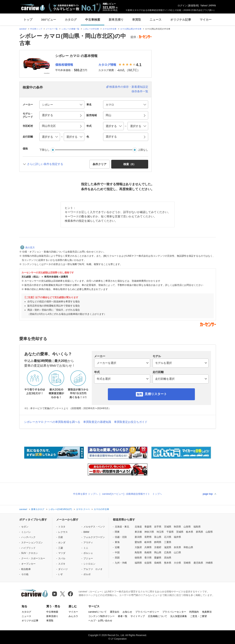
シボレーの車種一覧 (70, 29)
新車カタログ (38, 509)
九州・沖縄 (121, 563)
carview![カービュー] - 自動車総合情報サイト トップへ (132, 494)
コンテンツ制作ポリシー (102, 616)
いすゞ (62, 574)
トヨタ (62, 527)
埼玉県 (160, 532)
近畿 (117, 547)
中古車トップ (36, 29)
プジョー (88, 558)
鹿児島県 (198, 563)
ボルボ (87, 574)
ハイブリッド (28, 548)
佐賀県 (148, 563)
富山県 (158, 537)
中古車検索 (93, 20)
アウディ (88, 543)
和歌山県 (188, 547)
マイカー (206, 20)
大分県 (177, 563)
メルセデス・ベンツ (94, 527)
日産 (61, 537)
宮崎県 (187, 563)
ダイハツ (63, 569)
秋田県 (177, 527)
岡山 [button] (108, 115)
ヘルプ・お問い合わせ (100, 621)
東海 (117, 542)
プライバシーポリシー (147, 612)
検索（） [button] (130, 164)
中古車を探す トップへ (85, 494)
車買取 (137, 20)
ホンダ (62, 543)
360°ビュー (48, 20)
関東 (117, 532)
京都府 (158, 547)
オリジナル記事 (181, 20)
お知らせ (127, 612)
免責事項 (207, 612)
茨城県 (180, 532)
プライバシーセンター (174, 612)
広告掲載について (158, 616)
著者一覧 (123, 616)
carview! (23, 29)
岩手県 (158, 527)
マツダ (62, 553)
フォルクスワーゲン (94, 537)
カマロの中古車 (109, 29)
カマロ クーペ (83, 509)
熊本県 (168, 563)
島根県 (148, 552)
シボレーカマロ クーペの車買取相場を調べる (52, 422)
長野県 (148, 537)
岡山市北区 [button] (49, 126)
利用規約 (194, 612)
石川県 (168, 537)
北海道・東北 (122, 527)
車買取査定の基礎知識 (97, 422)
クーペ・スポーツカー (33, 558)
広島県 (168, 552)
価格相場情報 (64, 65)
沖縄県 (209, 563)
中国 (117, 552)
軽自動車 (26, 569)
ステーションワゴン (32, 543)
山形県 (187, 527)
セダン (25, 527)
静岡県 (158, 542)
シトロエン (89, 564)
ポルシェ (88, 553)
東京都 (138, 532)
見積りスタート (156, 394)
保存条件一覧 (140, 91)
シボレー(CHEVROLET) (60, 509)
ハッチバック (28, 537)
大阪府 (138, 547)
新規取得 (193, 6)
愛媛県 (158, 558)
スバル (62, 558)
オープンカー (28, 564)
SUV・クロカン (30, 553)
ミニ (86, 548)
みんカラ (73, 616)
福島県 (197, 527)
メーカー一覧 (52, 29)
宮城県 (168, 527)
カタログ (71, 20)
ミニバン (26, 532)
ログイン (182, 6)
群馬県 (199, 532)
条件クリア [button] (100, 164)
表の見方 (28, 248)
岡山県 (158, 552)
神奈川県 (149, 532)
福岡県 (138, 563)
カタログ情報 (107, 65)
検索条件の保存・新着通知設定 (129, 87)
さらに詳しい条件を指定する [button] (45, 164)
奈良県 (177, 547)
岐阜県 (148, 542)
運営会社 (115, 612)
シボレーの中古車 (91, 29)
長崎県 (158, 563)
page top (208, 494)
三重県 (168, 542)
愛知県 (138, 542)
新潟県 (138, 537)
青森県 (148, 527)
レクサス (63, 532)
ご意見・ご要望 (198, 616)
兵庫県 (148, 547)
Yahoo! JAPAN (208, 6)
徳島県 (138, 558)
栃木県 (190, 532)
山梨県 (209, 532)
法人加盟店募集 (179, 616)
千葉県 (170, 532)
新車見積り (116, 20)
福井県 (177, 537)
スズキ (62, 564)
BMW (86, 532)
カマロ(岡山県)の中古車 (131, 29)
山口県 (177, 552)
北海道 (138, 527)
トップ (28, 20)
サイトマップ (138, 616)
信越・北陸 (121, 537)
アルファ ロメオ (93, 569)
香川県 (148, 558)
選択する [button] (47, 115)
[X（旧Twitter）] (62, 594)
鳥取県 (138, 552)
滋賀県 (168, 547)
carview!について (98, 612)
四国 (117, 558)
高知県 (168, 558)
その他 (25, 574)
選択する (111, 137)
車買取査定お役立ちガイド (131, 422)
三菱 (61, 548)
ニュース (156, 20)
